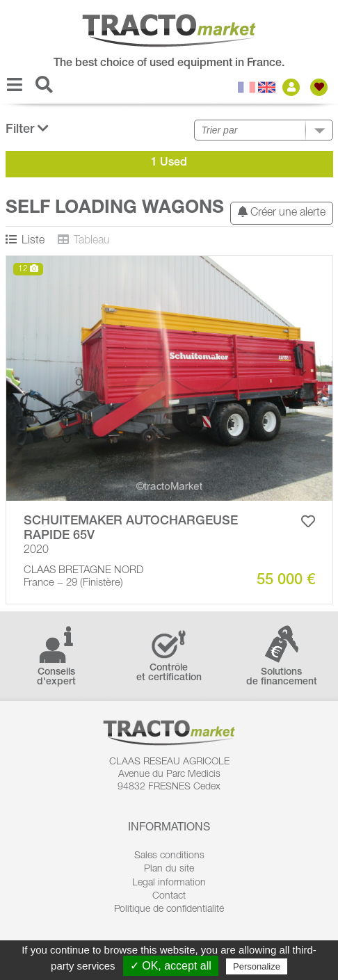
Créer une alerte (282, 212)
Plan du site (169, 869)
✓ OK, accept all (171, 966)
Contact (169, 897)
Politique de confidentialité (169, 910)
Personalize (257, 966)
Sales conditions (169, 856)
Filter (27, 129)
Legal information (169, 883)
